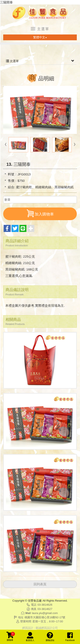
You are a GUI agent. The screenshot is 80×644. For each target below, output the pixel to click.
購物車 (11, 637)
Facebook (70, 637)
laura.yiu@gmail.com (45, 613)
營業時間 (26, 621)
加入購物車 (40, 213)
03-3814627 (45, 609)
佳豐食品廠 (40, 13)
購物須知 (50, 637)
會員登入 (30, 637)
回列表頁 (40, 584)
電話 (34, 605)
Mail (28, 613)
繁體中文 (40, 37)
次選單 (40, 61)
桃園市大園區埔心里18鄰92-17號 (45, 617)
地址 (21, 617)
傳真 (34, 609)
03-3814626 (45, 605)
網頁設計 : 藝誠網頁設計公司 (40, 628)
